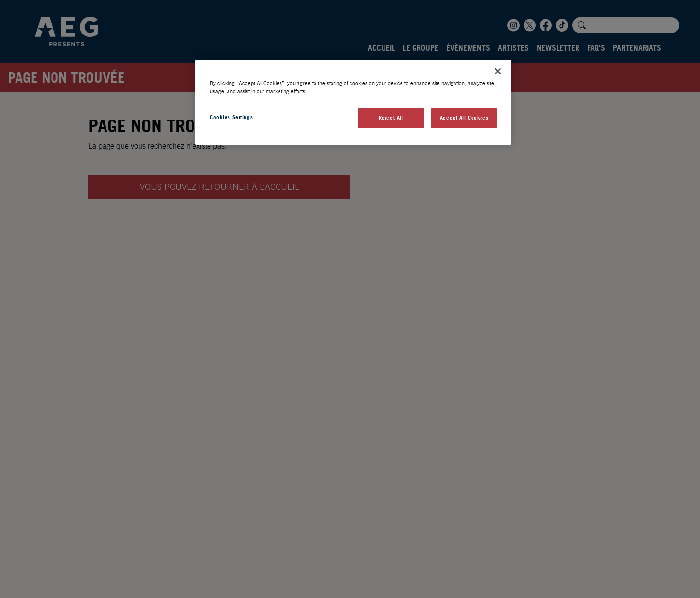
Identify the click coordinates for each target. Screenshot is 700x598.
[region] (353, 102)
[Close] (498, 71)
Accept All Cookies (464, 118)
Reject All (391, 118)
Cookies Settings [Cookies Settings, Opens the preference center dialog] (231, 117)
